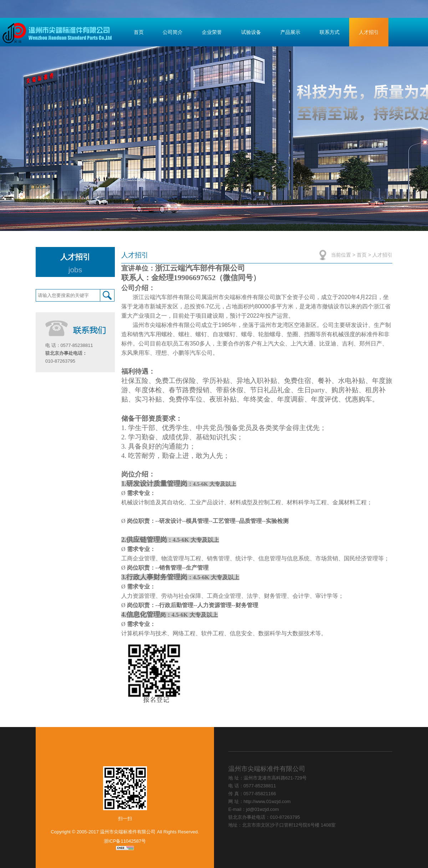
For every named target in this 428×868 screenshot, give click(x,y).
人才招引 (369, 32)
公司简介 (173, 32)
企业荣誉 (212, 32)
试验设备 (251, 32)
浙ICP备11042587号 (125, 841)
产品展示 (290, 32)
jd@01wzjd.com (263, 809)
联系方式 (330, 32)
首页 (139, 32)
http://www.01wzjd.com (267, 801)
